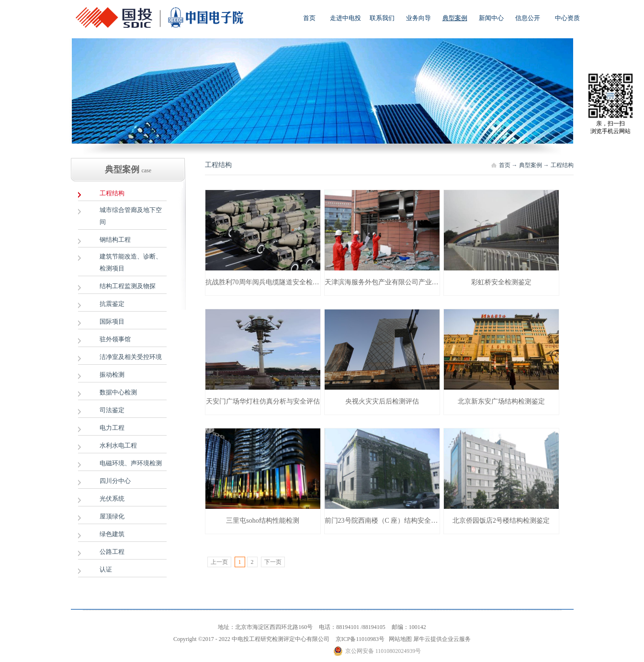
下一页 (273, 562)
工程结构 (562, 165)
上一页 (219, 562)
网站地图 (399, 639)
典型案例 (531, 165)
